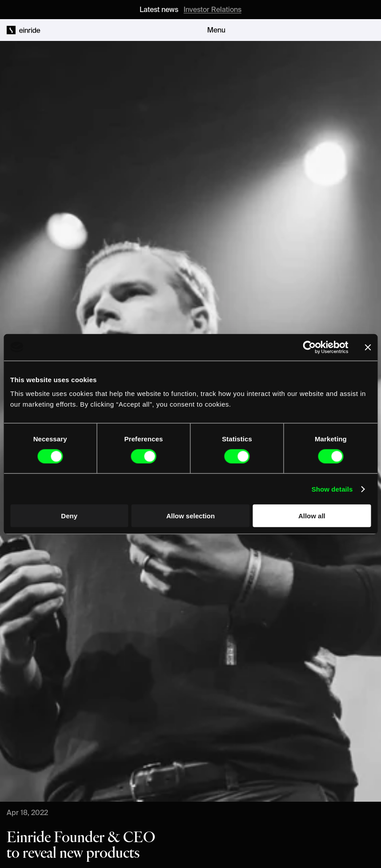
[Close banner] (368, 347)
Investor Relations (213, 9)
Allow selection (190, 516)
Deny (69, 516)
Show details (332, 489)
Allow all (312, 516)
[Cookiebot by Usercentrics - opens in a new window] (309, 347)
